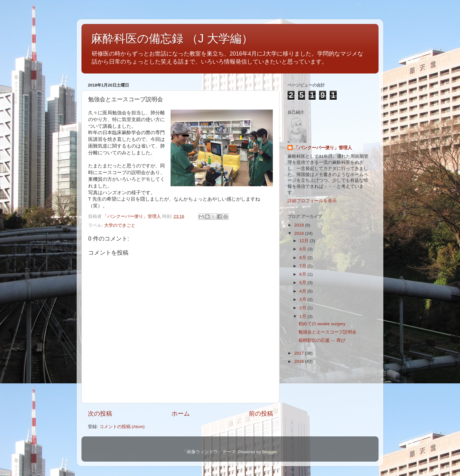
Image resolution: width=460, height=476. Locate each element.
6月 (303, 274)
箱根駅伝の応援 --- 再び (322, 340)
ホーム (181, 414)
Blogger (269, 452)
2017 (300, 353)
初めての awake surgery (322, 324)
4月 (303, 291)
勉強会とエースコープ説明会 (327, 332)
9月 (303, 249)
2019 (300, 225)
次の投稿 (100, 414)
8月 (303, 258)
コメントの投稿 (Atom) (122, 427)
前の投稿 (261, 414)
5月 (303, 283)
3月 (303, 299)
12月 (305, 241)
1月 (303, 316)
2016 (300, 361)
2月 (303, 308)
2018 (300, 233)
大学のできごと (120, 225)
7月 (303, 266)
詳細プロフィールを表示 (312, 201)
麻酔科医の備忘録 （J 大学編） (172, 38)
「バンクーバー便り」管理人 (323, 148)
